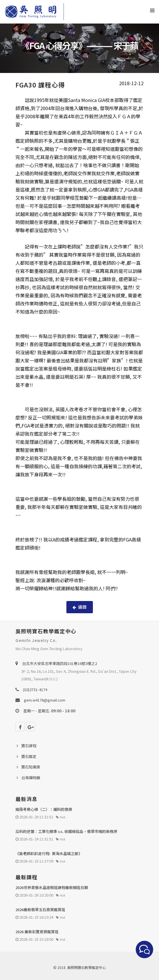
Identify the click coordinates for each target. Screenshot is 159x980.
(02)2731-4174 (35, 690)
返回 (80, 607)
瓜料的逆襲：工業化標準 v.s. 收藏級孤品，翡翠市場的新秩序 (66, 831)
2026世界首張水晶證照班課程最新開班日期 (52, 887)
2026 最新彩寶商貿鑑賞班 (37, 932)
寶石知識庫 (31, 767)
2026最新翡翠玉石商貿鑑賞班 (40, 910)
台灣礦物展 (31, 778)
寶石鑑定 (29, 756)
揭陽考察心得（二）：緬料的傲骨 (44, 809)
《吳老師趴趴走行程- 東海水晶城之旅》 (49, 853)
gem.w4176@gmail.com (45, 700)
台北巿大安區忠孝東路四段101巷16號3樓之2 (60, 663)
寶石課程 (29, 746)
